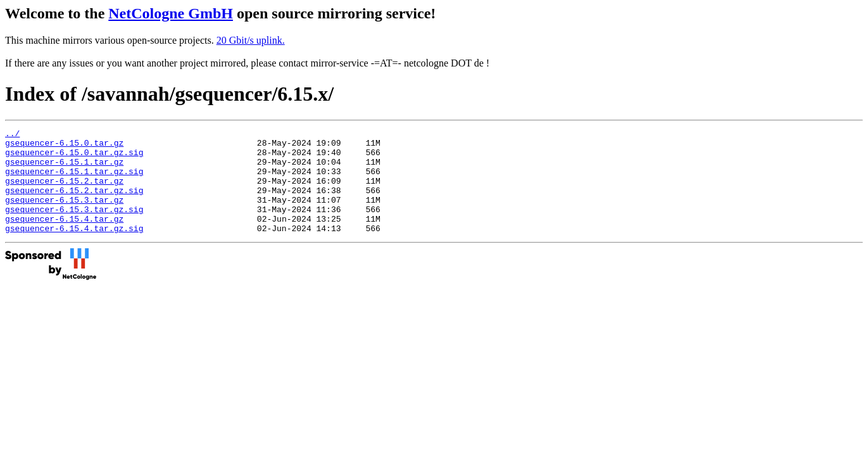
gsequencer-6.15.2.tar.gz (64, 192)
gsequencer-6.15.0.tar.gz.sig (74, 158)
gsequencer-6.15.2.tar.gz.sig (74, 203)
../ (12, 135)
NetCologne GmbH (171, 13)
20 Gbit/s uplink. (251, 40)
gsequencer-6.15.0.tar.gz (64, 146)
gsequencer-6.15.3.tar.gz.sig (74, 226)
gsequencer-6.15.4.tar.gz (64, 237)
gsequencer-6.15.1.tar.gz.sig (74, 180)
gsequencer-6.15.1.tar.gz (64, 169)
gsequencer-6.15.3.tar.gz (64, 215)
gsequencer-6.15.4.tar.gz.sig (74, 249)
